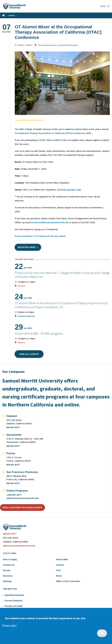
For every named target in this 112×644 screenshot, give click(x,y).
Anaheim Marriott (26, 316)
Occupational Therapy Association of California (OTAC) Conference (50, 133)
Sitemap (7, 581)
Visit (58, 570)
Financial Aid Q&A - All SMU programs (39, 333)
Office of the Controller (68, 581)
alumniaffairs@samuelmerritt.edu (51, 222)
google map (74, 190)
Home (3, 15)
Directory (8, 576)
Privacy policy (9, 625)
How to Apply (10, 559)
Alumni (62, 236)
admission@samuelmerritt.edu (23, 498)
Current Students (14, 601)
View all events (29, 354)
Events (12, 15)
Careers (60, 565)
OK (102, 633)
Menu (103, 6)
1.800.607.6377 (14, 495)
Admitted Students (14, 595)
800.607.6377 (13, 427)
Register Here (27, 247)
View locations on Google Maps (22, 508)
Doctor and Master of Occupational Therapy (36, 236)
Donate (7, 570)
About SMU (62, 559)
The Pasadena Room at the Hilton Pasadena (58, 45)
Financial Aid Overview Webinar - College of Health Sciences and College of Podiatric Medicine (62, 275)
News (59, 576)
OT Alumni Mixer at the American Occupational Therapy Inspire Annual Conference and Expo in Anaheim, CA (61, 305)
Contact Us (9, 565)
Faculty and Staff (13, 606)
